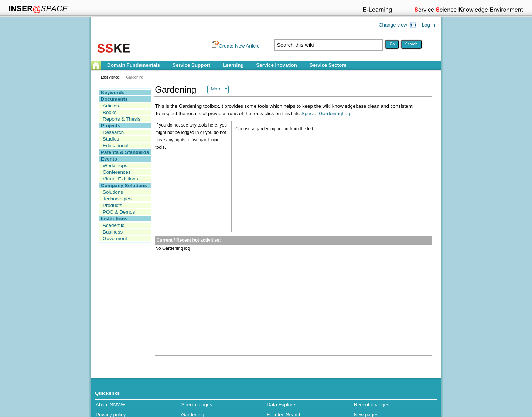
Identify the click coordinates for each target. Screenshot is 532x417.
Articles (111, 106)
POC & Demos (119, 212)
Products (112, 205)
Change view (393, 25)
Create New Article (239, 46)
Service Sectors (328, 65)
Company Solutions (124, 185)
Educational (116, 146)
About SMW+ (110, 405)
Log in (429, 25)
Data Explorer (282, 405)
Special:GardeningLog (326, 113)
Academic (114, 225)
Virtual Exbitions (120, 179)
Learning (233, 65)
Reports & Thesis (122, 119)
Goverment (115, 239)
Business (113, 232)
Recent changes (372, 405)
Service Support (191, 65)
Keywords (113, 92)
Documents (114, 99)
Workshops (115, 166)
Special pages (197, 405)
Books (110, 112)
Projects (111, 126)
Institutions (114, 219)
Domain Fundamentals (134, 65)
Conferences (117, 172)
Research (113, 132)
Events (109, 159)
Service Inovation (276, 65)
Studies (111, 139)
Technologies (117, 199)
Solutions (113, 192)
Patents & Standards (125, 152)
